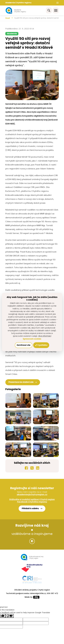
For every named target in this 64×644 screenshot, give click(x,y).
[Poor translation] (10, 616)
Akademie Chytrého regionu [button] (18, 3)
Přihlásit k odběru (30, 509)
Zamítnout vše (24, 345)
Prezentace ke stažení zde (21, 382)
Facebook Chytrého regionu (32, 502)
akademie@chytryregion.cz (32, 495)
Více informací (45, 336)
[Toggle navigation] (56, 10)
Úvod (8, 18)
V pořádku (41, 345)
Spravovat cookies (32, 339)
